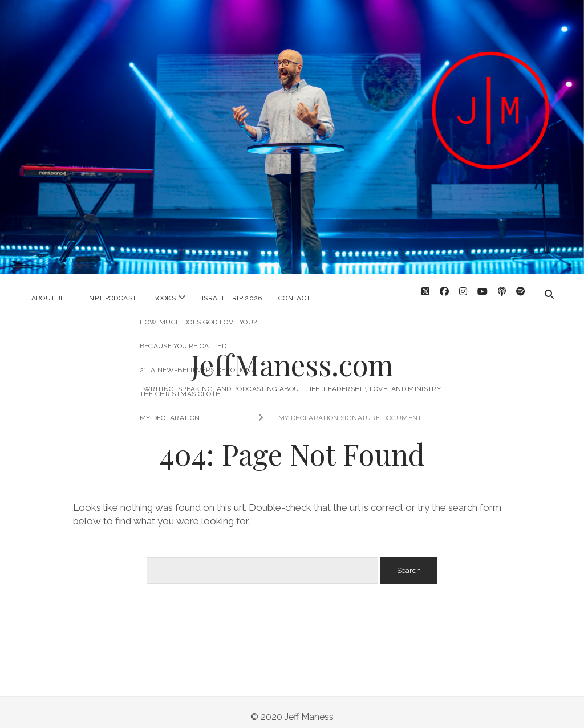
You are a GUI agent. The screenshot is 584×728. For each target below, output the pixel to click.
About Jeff (52, 298)
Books (164, 298)
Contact (295, 298)
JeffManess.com (292, 355)
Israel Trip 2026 (232, 298)
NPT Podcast (113, 298)
